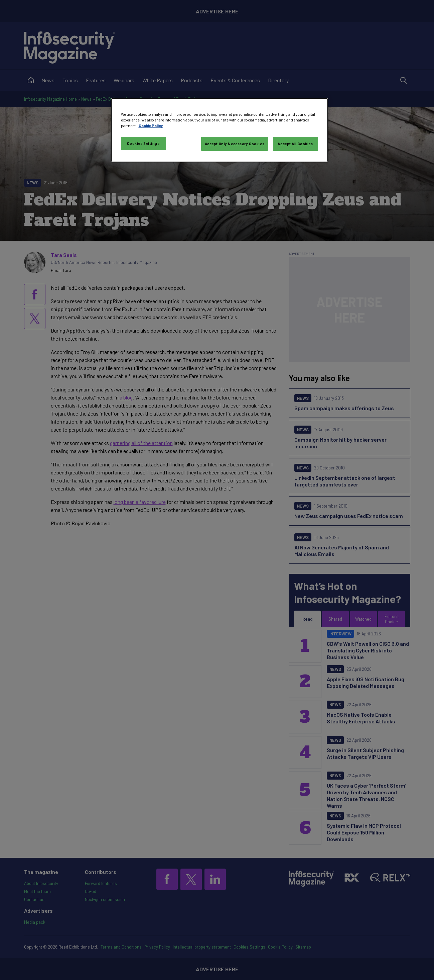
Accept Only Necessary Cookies (235, 144)
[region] (220, 130)
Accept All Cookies (295, 144)
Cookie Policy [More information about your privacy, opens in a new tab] (151, 126)
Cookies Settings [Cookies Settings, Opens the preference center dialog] (143, 143)
